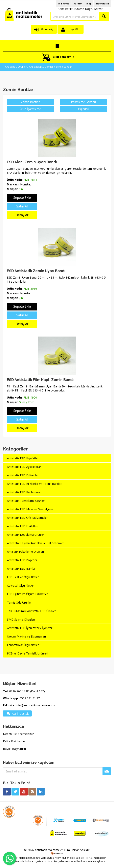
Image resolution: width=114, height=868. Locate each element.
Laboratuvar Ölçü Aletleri (23, 645)
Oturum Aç (47, 29)
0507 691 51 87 (30, 698)
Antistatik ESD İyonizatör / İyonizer (30, 628)
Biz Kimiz (64, 4)
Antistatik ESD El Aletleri (23, 526)
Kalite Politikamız (14, 741)
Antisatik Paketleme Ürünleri (25, 552)
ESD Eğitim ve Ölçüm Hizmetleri (28, 594)
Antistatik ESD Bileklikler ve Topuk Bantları (35, 484)
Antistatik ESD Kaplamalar (24, 492)
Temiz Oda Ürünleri (20, 602)
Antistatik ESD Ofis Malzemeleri (28, 518)
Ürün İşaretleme (30, 109)
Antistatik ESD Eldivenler (23, 475)
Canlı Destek (17, 713)
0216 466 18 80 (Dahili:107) (27, 691)
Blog (89, 4)
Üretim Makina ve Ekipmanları (26, 636)
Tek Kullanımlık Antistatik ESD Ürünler (31, 611)
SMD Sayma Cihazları (21, 619)
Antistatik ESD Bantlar (41, 67)
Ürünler (22, 67)
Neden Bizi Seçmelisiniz (18, 734)
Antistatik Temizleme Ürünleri (26, 501)
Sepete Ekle (22, 198)
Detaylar (22, 215)
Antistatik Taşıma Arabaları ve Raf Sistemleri (36, 543)
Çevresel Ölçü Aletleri (21, 586)
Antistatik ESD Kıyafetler (23, 458)
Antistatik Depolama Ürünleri (26, 535)
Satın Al (22, 206)
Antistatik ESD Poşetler (22, 560)
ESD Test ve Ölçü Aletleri (23, 577)
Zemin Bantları (64, 67)
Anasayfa (10, 67)
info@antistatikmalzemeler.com (37, 705)
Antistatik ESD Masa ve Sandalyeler (30, 509)
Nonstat (26, 184)
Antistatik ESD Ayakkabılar (24, 467)
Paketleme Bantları (83, 102)
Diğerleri (84, 109)
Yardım (78, 4)
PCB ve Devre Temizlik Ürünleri (27, 653)
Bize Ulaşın (102, 4)
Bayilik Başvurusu (14, 749)
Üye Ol (74, 29)
